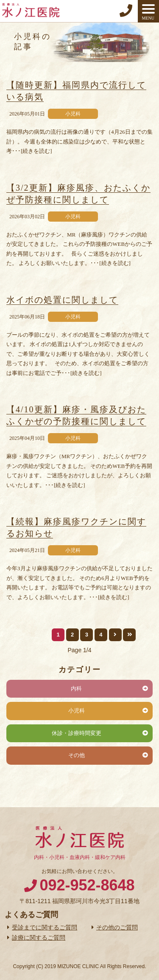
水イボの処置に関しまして (62, 300)
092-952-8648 (87, 885)
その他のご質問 (117, 927)
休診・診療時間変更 (77, 733)
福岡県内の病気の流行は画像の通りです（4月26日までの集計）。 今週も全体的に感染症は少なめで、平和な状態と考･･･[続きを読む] (79, 141)
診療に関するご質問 (39, 938)
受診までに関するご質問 (45, 927)
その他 (77, 755)
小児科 (77, 711)
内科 (76, 689)
